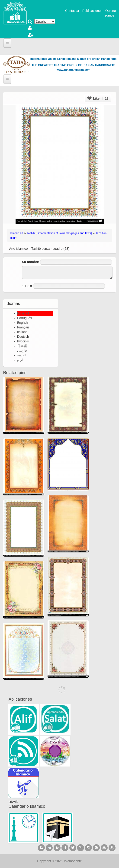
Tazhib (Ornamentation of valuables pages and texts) (59, 233)
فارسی (22, 351)
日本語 (22, 346)
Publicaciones (92, 11)
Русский (23, 341)
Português (25, 318)
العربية (22, 355)
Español (23, 313)
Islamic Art (17, 233)
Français (23, 327)
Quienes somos (111, 13)
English (23, 323)
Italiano (22, 332)
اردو (20, 360)
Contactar (72, 11)
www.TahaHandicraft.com (73, 70)
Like (98, 98)
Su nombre (31, 262)
